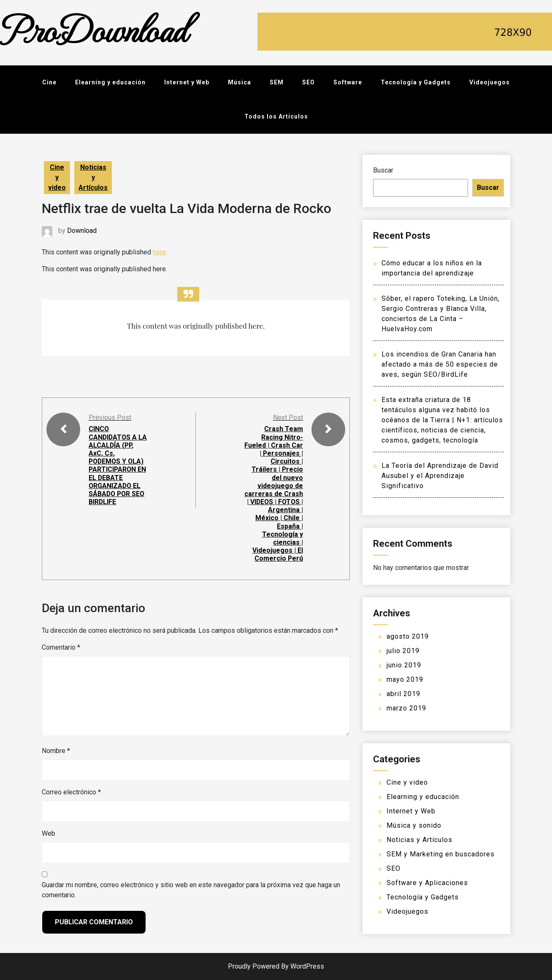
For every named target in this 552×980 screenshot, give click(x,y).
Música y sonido (414, 825)
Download (82, 231)
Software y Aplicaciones (427, 883)
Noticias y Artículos (93, 177)
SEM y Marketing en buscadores (441, 854)
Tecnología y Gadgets (416, 82)
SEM (277, 82)
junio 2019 (404, 665)
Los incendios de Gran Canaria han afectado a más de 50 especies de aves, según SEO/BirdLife (440, 364)
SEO (308, 82)
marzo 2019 (406, 708)
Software (348, 82)
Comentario (61, 647)
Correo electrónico (71, 792)
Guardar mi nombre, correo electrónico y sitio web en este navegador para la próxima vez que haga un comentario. (191, 890)
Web (49, 833)
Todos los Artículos (276, 116)
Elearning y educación (110, 82)
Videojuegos (490, 82)
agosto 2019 (408, 636)
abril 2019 (403, 694)
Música (239, 82)
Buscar (383, 170)
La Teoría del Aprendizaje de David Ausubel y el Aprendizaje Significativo (440, 476)
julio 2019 (403, 651)
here (159, 252)
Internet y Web (187, 82)
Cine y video (57, 177)
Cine (49, 82)
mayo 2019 (405, 679)
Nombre (56, 751)
